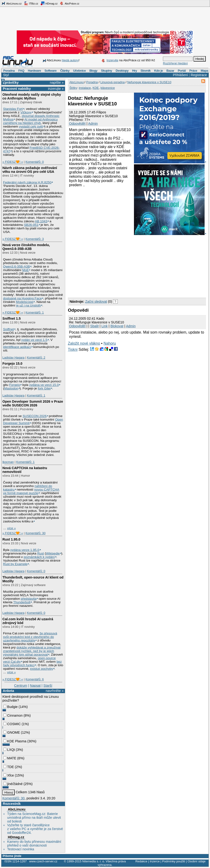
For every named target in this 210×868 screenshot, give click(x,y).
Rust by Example (15, 564)
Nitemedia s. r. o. (93, 861)
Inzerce (155, 861)
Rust (40, 553)
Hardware (34, 71)
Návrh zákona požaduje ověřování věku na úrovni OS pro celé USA (30, 170)
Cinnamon (13, 715)
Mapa (204, 71)
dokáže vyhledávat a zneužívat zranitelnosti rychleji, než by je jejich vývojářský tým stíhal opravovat (32, 651)
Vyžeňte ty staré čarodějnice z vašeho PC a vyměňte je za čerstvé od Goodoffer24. (35, 829)
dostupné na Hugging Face (22, 298)
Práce (193, 71)
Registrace (199, 75)
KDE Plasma (15, 741)
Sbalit (94, 326)
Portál (182, 71)
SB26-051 (31, 225)
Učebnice (79, 71)
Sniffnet (8, 329)
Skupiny (107, 71)
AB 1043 (41, 221)
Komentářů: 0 (35, 162)
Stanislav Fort (13, 109)
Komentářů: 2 (36, 358)
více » (12, 528)
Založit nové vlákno (84, 343)
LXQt (9, 750)
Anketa (8, 691)
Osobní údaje (197, 861)
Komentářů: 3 (35, 239)
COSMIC (12, 724)
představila (28, 599)
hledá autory (70, 60)
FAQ (21, 71)
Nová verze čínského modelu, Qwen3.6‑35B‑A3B (26, 247)
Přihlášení (180, 75)
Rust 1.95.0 (11, 539)
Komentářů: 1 (35, 312)
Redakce (141, 861)
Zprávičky (11, 83)
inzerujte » (56, 89)
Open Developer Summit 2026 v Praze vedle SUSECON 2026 (33, 403)
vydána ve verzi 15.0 (44, 385)
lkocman (8, 462)
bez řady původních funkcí (32, 663)
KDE (96, 88)
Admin (93, 124)
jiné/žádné (13, 784)
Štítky (73, 88)
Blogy (93, 71)
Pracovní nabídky (17, 89)
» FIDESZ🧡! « (13, 162)
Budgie (10, 707)
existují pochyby (42, 669)
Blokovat (117, 326)
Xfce (9, 775)
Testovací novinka (20, 849)
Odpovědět (77, 124)
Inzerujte (113, 60)
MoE (25, 270)
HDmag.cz (49, 3)
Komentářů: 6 (35, 679)
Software (50, 71)
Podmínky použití (174, 861)
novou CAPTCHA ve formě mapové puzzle (31, 491)
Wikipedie (53, 553)
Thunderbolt (22, 602)
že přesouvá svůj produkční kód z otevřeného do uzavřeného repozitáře (30, 637)
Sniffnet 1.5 (12, 318)
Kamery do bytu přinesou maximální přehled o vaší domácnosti (34, 843)
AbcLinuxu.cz (12, 3)
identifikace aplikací (17, 347)
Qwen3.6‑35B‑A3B (16, 267)
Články (65, 71)
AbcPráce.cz (69, 3)
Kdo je (159, 71)
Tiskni (73, 349)
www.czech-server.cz (43, 861)
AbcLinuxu (16, 809)
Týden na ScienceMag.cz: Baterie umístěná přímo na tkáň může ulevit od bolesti (34, 818)
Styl (6, 75)
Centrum (21, 686)
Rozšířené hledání (175, 63)
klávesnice (108, 88)
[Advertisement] (104, 265)
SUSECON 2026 (35, 416)
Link (105, 326)
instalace (85, 88)
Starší (48, 686)
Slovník (146, 71)
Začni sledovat (96, 302)
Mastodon (11, 388)
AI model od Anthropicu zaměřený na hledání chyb (30, 121)
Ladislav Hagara (13, 358)
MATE (10, 758)
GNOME (12, 732)
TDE (9, 767)
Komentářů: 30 (35, 533)
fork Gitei (44, 388)
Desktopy (122, 71)
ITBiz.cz (31, 3)
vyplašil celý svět (31, 126)
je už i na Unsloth (29, 305)
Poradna (9, 71)
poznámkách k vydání (39, 557)
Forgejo (15, 385)
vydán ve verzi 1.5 (34, 340)
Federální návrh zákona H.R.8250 (27, 182)
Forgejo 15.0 (12, 364)
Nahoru (110, 343)
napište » (57, 83)
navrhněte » (55, 691)
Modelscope (25, 302)
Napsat (35, 686)
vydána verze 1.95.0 (25, 550)
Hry (134, 71)
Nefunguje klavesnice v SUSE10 (149, 82)
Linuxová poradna (112, 82)
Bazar (170, 71)
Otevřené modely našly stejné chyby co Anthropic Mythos (32, 96)
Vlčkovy (26, 112)
